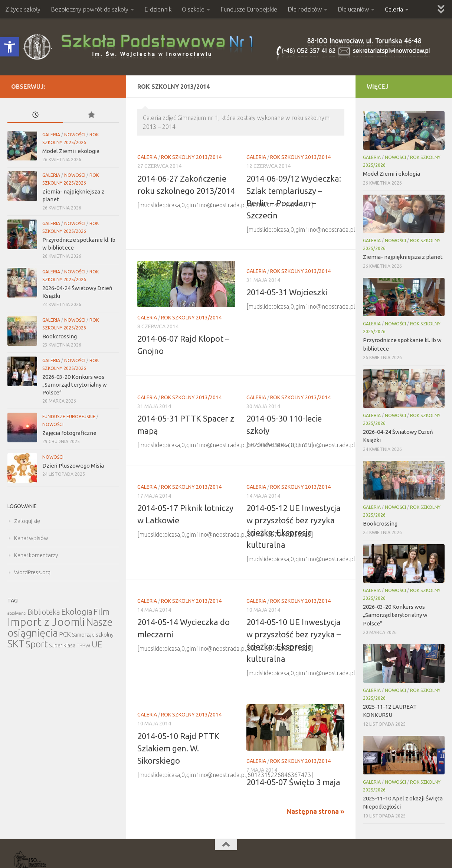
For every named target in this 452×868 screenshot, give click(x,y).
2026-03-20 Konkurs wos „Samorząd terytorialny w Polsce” (75, 385)
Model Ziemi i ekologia (71, 151)
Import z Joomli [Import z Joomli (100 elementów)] (46, 622)
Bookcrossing (60, 336)
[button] (10, 47)
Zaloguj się (27, 521)
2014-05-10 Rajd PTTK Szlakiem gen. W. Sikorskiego (178, 748)
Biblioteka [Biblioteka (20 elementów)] (44, 612)
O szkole (193, 9)
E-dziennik (158, 9)
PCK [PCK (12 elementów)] (65, 634)
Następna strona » (315, 811)
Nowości (75, 135)
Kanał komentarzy (36, 555)
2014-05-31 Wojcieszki (287, 292)
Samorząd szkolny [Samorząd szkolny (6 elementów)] (93, 635)
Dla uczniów (353, 9)
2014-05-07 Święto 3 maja (293, 782)
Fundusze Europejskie (249, 9)
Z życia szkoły (23, 9)
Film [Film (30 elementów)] (101, 612)
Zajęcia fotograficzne (69, 433)
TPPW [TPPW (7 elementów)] (83, 645)
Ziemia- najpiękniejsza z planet (403, 257)
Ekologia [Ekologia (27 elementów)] (77, 612)
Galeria (394, 9)
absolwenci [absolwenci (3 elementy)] (17, 613)
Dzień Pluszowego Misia (73, 466)
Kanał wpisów (31, 538)
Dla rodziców (305, 9)
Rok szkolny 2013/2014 (191, 157)
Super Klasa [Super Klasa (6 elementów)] (62, 646)
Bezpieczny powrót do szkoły (90, 9)
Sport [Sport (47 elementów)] (37, 644)
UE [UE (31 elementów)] (97, 644)
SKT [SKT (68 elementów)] (16, 644)
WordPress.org (32, 572)
